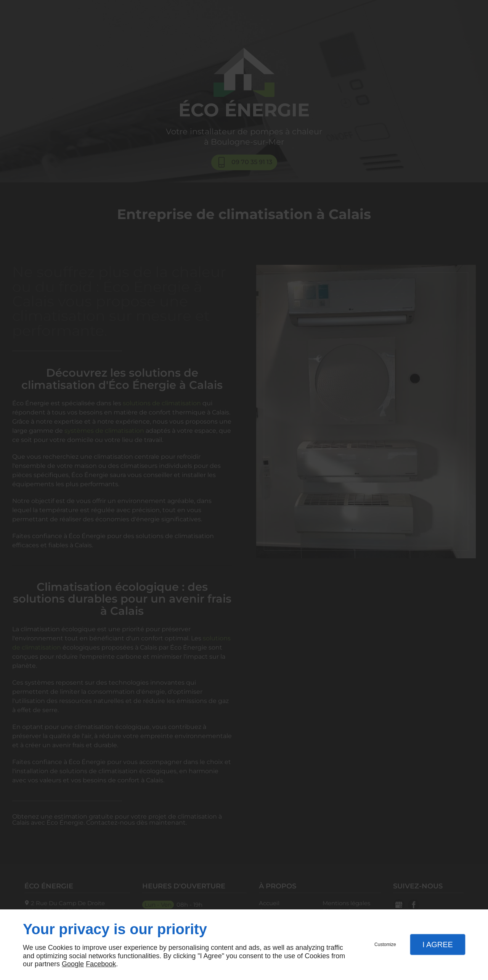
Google (73, 964)
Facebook (101, 964)
